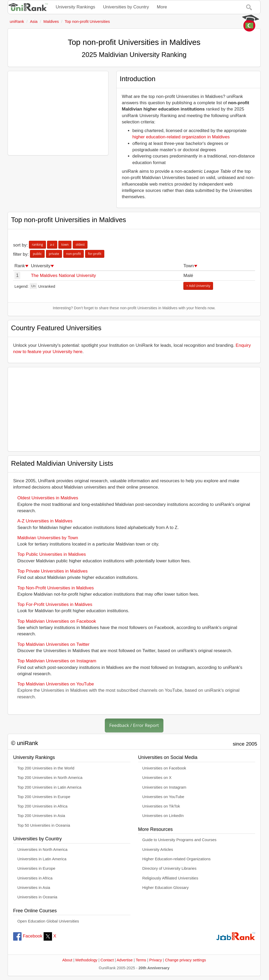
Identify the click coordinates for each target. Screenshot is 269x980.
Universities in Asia (34, 888)
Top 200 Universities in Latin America (49, 787)
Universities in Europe (36, 868)
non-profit (74, 254)
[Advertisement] (58, 113)
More (162, 7)
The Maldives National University (64, 276)
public (37, 254)
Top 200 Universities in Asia (41, 816)
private (54, 254)
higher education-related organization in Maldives (181, 137)
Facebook (28, 936)
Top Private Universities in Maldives (52, 571)
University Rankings (75, 7)
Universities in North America (42, 850)
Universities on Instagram (164, 787)
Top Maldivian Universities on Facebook (57, 621)
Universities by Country (126, 7)
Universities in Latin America (42, 859)
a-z (52, 245)
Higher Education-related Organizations (177, 859)
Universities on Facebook (164, 768)
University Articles (158, 850)
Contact (107, 960)
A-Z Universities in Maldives (45, 521)
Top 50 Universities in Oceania (44, 825)
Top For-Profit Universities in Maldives (55, 604)
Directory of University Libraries (169, 868)
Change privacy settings (185, 960)
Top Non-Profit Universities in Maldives (56, 588)
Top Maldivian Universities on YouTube (56, 684)
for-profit (95, 254)
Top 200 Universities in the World (46, 768)
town (65, 245)
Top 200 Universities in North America (50, 778)
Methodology (86, 960)
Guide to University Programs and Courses (179, 840)
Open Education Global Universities (48, 921)
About (67, 960)
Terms (141, 960)
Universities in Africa (35, 878)
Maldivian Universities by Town (48, 538)
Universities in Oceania (37, 897)
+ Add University (198, 286)
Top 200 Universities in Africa (42, 806)
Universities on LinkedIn (163, 816)
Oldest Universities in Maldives (48, 498)
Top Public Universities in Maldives (52, 554)
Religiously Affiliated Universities (170, 878)
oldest (80, 245)
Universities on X (157, 778)
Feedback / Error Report (134, 725)
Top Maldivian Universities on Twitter (53, 644)
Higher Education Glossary (166, 888)
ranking (37, 245)
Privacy (156, 960)
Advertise (125, 960)
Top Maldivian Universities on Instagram (57, 661)
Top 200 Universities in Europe (44, 797)
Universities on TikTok (161, 806)
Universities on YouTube (163, 797)
